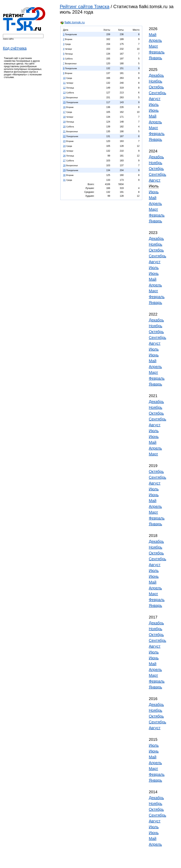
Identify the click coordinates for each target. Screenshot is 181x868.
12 (64, 88)
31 (64, 180)
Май (153, 35)
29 (64, 170)
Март (153, 46)
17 (64, 112)
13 (64, 93)
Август (155, 99)
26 (64, 156)
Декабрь (156, 75)
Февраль (157, 52)
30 (64, 175)
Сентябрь (158, 93)
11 (64, 83)
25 (64, 151)
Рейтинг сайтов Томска (85, 7)
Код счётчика (15, 48)
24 (64, 146)
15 (64, 102)
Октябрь (156, 87)
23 (64, 141)
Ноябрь (155, 81)
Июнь (154, 110)
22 (64, 136)
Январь (155, 58)
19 (64, 122)
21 (64, 131)
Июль (154, 104)
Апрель (155, 40)
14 (64, 97)
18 (64, 117)
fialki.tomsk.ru (75, 22)
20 (64, 127)
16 (64, 107)
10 (64, 78)
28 (64, 165)
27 (64, 161)
